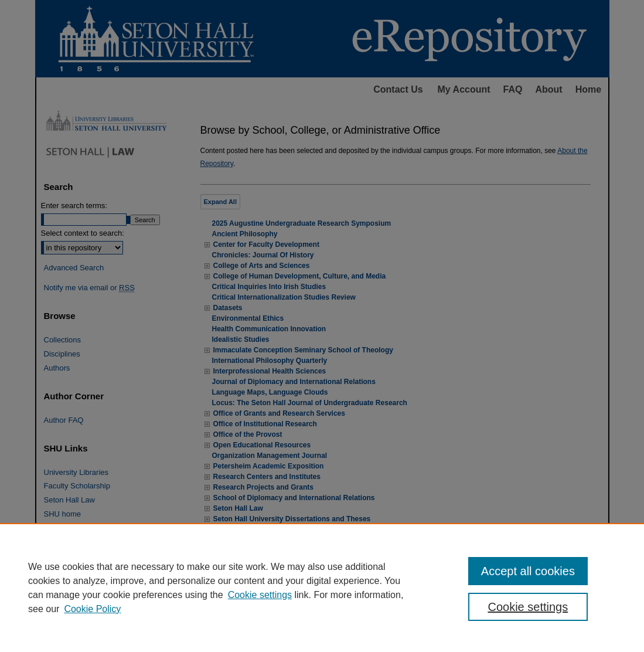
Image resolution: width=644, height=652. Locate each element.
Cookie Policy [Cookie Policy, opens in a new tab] (92, 609)
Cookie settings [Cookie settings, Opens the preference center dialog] (528, 607)
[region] (322, 588)
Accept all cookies (528, 571)
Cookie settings (260, 595)
